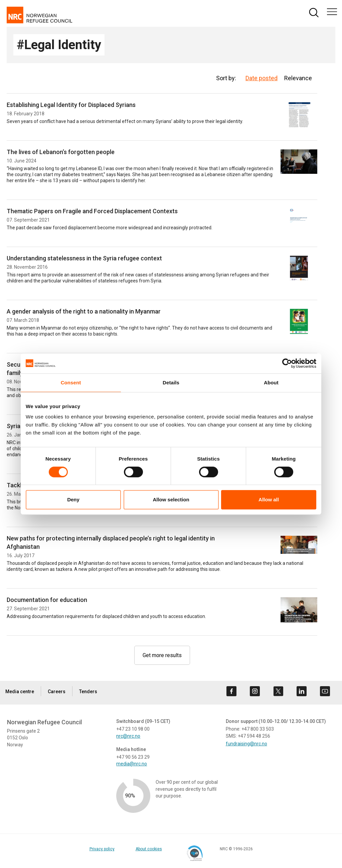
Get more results (162, 655)
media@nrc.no (132, 764)
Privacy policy (102, 849)
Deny (73, 500)
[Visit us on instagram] (255, 691)
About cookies (149, 849)
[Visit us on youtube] (325, 691)
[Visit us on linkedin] (302, 691)
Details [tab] (171, 383)
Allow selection (171, 500)
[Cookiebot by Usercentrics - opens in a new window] (287, 363)
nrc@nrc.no (128, 736)
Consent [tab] (71, 383)
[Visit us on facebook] (231, 691)
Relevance (298, 78)
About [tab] (271, 383)
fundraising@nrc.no (246, 744)
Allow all (269, 500)
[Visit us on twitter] (278, 691)
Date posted (262, 78)
